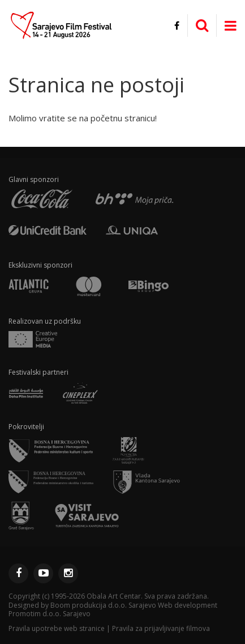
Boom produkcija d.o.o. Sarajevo (103, 605)
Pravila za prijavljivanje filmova (161, 628)
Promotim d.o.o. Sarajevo (50, 614)
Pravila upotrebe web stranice (57, 628)
